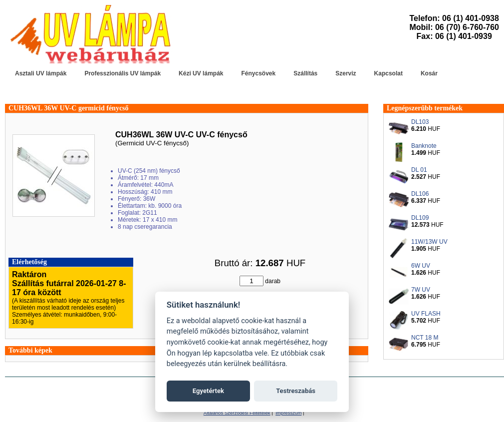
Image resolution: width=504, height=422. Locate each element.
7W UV (421, 290)
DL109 (420, 218)
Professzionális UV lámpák (123, 73)
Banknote (424, 146)
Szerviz (346, 73)
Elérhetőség (29, 262)
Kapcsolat (388, 73)
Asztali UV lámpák (41, 73)
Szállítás (305, 73)
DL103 (420, 122)
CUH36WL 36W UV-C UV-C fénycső (181, 135)
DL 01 (419, 170)
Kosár (429, 73)
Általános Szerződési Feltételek (237, 413)
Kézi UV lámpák (201, 73)
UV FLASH (426, 314)
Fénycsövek (258, 73)
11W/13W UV (429, 242)
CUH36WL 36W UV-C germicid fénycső (69, 108)
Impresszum (288, 413)
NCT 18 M (425, 338)
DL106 (420, 194)
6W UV (421, 266)
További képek (30, 350)
